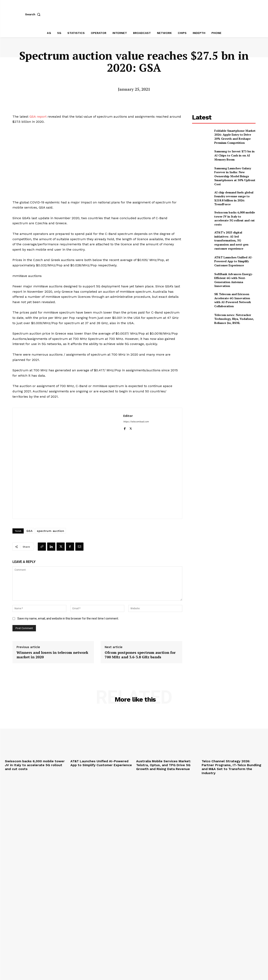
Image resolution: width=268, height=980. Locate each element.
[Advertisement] (224, 359)
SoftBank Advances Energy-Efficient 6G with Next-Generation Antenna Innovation (234, 280)
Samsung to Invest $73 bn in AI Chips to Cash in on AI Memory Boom (234, 155)
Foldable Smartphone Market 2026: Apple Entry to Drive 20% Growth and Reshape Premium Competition (235, 137)
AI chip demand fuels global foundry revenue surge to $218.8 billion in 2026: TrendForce (234, 198)
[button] (34, 14)
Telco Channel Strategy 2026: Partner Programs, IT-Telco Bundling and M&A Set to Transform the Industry (231, 767)
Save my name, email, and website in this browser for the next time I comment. (68, 618)
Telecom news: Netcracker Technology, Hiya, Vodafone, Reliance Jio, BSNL (234, 319)
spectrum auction (51, 531)
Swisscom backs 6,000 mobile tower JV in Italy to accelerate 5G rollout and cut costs (235, 218)
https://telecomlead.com (136, 422)
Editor (128, 416)
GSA (29, 531)
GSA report (38, 117)
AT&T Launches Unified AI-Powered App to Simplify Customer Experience (234, 261)
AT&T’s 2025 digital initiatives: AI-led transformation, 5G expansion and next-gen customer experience (231, 240)
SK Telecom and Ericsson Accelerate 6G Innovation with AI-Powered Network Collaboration (233, 300)
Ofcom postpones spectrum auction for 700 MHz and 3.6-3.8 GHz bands (140, 655)
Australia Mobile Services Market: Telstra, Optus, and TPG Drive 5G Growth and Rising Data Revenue (163, 765)
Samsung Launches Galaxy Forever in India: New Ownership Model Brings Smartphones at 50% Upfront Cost (235, 176)
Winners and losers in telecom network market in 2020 (52, 655)
